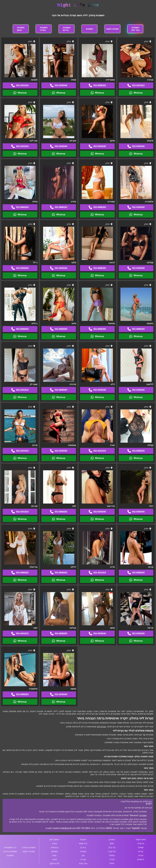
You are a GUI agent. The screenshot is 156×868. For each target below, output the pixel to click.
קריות (141, 851)
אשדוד (141, 847)
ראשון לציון (54, 839)
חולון (112, 843)
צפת (54, 855)
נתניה (54, 843)
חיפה (55, 859)
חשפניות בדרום (67, 29)
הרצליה (141, 843)
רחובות (83, 839)
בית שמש (83, 843)
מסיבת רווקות (112, 29)
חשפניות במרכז (44, 29)
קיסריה (83, 851)
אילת (112, 863)
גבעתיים (55, 847)
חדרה (112, 859)
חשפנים (89, 29)
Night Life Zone (78, 5)
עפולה (112, 855)
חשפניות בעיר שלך (135, 29)
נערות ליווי (101, 727)
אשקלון (55, 851)
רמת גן (112, 839)
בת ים (83, 847)
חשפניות (143, 815)
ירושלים (141, 859)
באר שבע (83, 863)
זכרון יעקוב (54, 863)
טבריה (83, 859)
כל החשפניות (10, 847)
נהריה (141, 855)
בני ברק (112, 847)
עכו (83, 855)
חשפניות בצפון (21, 29)
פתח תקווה (141, 839)
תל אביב (112, 851)
